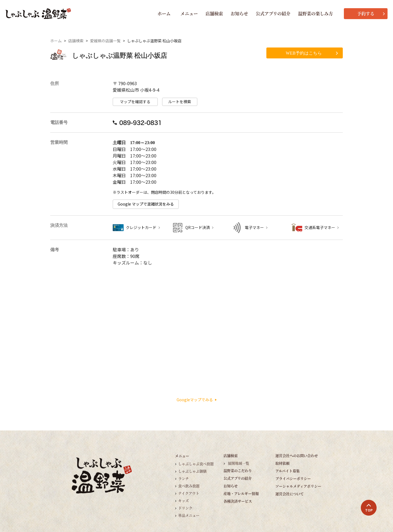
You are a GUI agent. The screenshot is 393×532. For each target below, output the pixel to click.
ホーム (164, 14)
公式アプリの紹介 (273, 14)
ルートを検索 (180, 102)
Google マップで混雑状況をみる (146, 204)
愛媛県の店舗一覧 (105, 41)
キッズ (184, 500)
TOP (369, 508)
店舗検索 (214, 14)
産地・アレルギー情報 (241, 493)
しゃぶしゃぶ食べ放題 (196, 464)
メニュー (189, 14)
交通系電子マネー (320, 228)
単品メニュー (189, 515)
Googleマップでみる (197, 400)
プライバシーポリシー (293, 478)
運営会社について (290, 494)
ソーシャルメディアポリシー (298, 486)
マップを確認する (135, 102)
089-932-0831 (137, 123)
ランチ (184, 478)
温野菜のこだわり (238, 470)
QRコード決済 (198, 228)
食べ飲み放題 (189, 486)
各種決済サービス (238, 501)
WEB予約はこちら (312, 53)
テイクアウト (189, 493)
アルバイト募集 (288, 471)
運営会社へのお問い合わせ (297, 455)
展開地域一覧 (239, 463)
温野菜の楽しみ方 (315, 14)
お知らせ (239, 14)
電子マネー (254, 228)
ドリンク (185, 508)
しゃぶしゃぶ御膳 (192, 471)
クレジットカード (141, 228)
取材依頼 (282, 463)
